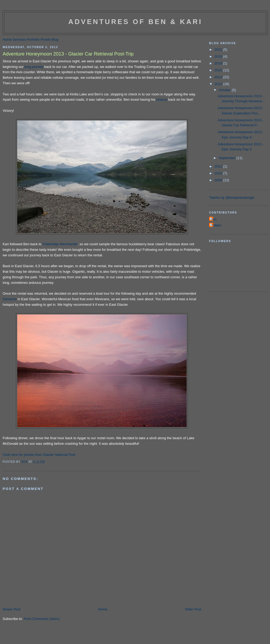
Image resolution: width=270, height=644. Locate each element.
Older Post (193, 609)
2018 (219, 63)
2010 (219, 173)
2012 (219, 166)
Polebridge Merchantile (60, 244)
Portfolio (33, 40)
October (225, 90)
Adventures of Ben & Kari (135, 22)
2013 (219, 84)
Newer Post (12, 609)
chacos (162, 99)
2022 (219, 50)
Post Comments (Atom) (42, 619)
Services (19, 40)
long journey (34, 67)
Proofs (46, 40)
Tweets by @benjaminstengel (232, 198)
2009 (219, 180)
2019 (219, 56)
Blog (55, 40)
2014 (219, 77)
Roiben (216, 225)
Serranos (10, 299)
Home (7, 40)
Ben (213, 219)
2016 (219, 70)
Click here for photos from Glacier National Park (39, 455)
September (228, 158)
